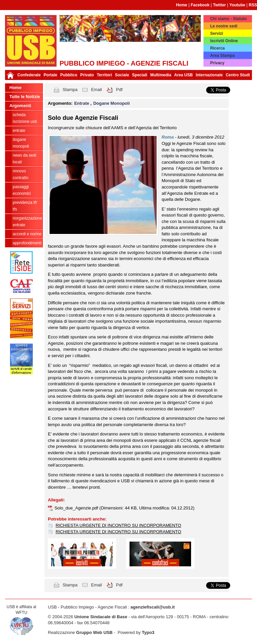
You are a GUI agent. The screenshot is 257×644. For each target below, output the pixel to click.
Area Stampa (222, 56)
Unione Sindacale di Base (101, 617)
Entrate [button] (82, 103)
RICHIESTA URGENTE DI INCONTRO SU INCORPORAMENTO (118, 525)
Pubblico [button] (69, 75)
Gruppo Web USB (95, 632)
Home (182, 5)
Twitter (220, 5)
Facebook (200, 5)
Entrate (19, 131)
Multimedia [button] (161, 75)
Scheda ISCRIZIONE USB (25, 118)
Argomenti (20, 106)
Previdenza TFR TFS (25, 206)
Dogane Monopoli (21, 143)
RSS (253, 5)
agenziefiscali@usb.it (153, 607)
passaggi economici (22, 190)
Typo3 (148, 632)
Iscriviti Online (224, 41)
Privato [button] (87, 75)
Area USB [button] (184, 75)
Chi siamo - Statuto (228, 19)
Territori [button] (104, 75)
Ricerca (217, 48)
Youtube (237, 5)
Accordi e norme (27, 234)
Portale (50, 75)
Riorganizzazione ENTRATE (27, 222)
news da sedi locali (24, 159)
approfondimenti (27, 243)
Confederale (29, 75)
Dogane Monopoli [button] (112, 103)
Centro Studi (238, 75)
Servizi (217, 33)
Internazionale (209, 75)
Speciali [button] (140, 75)
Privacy (217, 63)
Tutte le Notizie (25, 97)
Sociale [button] (122, 75)
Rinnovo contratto (21, 174)
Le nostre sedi (224, 26)
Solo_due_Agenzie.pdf (77, 508)
